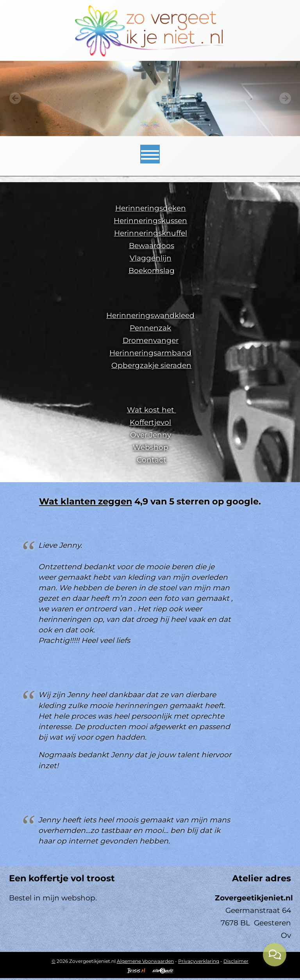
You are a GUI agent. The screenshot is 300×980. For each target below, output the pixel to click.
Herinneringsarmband (150, 353)
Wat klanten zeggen (86, 501)
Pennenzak (150, 328)
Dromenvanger (151, 340)
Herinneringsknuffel (151, 233)
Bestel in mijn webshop (52, 898)
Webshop (151, 447)
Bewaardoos (152, 246)
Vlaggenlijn (151, 258)
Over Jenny (151, 435)
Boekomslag (152, 271)
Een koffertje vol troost (62, 878)
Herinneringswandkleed (150, 315)
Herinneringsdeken (151, 208)
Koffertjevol (150, 422)
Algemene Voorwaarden (145, 961)
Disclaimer (236, 961)
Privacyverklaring (199, 961)
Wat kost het (152, 410)
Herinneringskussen (150, 221)
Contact (152, 460)
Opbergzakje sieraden (151, 365)
